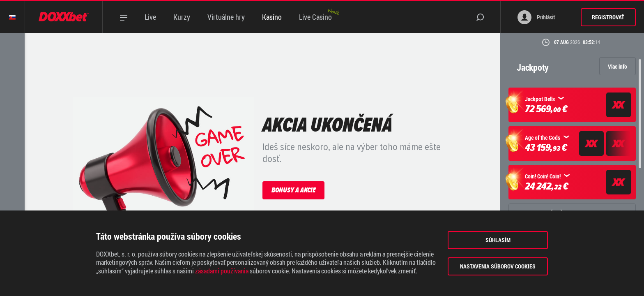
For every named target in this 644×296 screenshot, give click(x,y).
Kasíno (272, 17)
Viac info (618, 66)
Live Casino (315, 17)
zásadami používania (222, 271)
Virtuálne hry (226, 17)
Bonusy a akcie (293, 190)
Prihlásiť (536, 17)
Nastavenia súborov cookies (498, 266)
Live (150, 17)
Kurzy (182, 17)
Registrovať (608, 17)
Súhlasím (498, 240)
